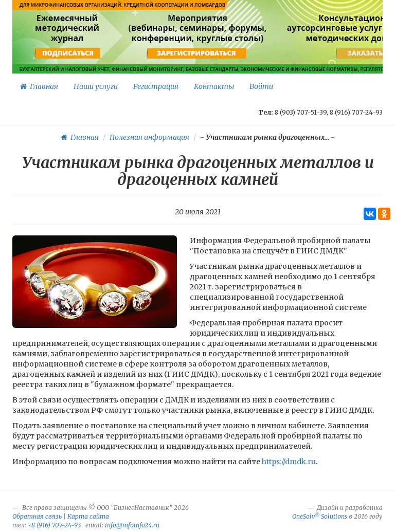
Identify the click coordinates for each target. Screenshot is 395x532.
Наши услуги (96, 86)
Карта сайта (88, 516)
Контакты (214, 86)
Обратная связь (37, 516)
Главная (39, 86)
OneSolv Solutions (320, 516)
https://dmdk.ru (288, 462)
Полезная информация (149, 137)
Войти (261, 86)
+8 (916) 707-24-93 (54, 525)
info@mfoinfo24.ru (132, 525)
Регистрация (156, 86)
